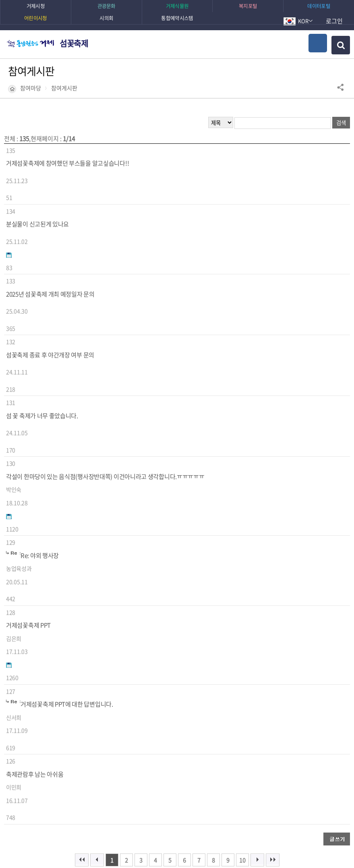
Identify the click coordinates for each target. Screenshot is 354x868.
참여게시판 (64, 88)
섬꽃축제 (74, 43)
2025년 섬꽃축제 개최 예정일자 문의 (50, 242)
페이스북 (106, 642)
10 (242, 576)
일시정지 (59, 793)
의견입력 (194, 702)
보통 (76, 718)
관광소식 (147, 640)
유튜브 (55, 642)
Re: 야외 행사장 (40, 401)
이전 (47, 793)
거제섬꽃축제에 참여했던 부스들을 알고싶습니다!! (67, 163)
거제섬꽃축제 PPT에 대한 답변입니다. (67, 481)
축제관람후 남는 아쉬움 (35, 520)
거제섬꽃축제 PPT (28, 441)
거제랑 (201, 661)
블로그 (297, 642)
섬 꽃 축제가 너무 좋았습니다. (42, 322)
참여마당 (31, 88)
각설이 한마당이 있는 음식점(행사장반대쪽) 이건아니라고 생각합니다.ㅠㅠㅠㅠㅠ (105, 362)
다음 (72, 793)
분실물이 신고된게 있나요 (37, 203)
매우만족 (29, 718)
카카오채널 (253, 642)
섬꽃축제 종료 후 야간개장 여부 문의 (50, 282)
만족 (55, 718)
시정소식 (196, 640)
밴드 (149, 661)
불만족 (100, 718)
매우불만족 (131, 718)
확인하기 (263, 846)
